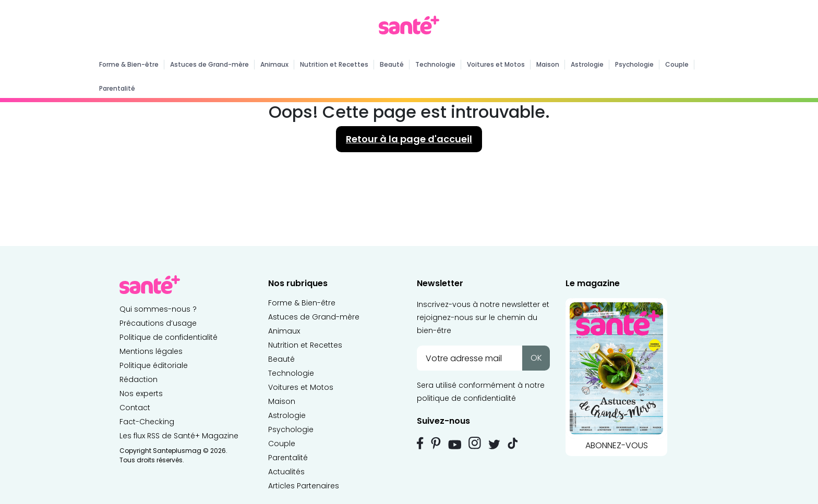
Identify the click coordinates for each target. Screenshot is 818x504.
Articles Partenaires (304, 486)
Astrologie (587, 64)
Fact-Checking (147, 422)
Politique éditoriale (154, 365)
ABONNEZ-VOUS (616, 375)
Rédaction (139, 379)
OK (536, 358)
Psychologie (634, 64)
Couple (677, 64)
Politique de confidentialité (169, 337)
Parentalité (117, 88)
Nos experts (141, 394)
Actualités (286, 472)
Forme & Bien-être (129, 64)
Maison (548, 64)
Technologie (435, 64)
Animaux (274, 64)
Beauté (392, 64)
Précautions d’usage (158, 323)
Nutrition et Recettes (334, 64)
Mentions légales (151, 351)
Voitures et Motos (496, 64)
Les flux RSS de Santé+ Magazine (179, 436)
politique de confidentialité (466, 398)
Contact (135, 408)
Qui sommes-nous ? (158, 309)
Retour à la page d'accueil (409, 139)
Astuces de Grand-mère (209, 64)
